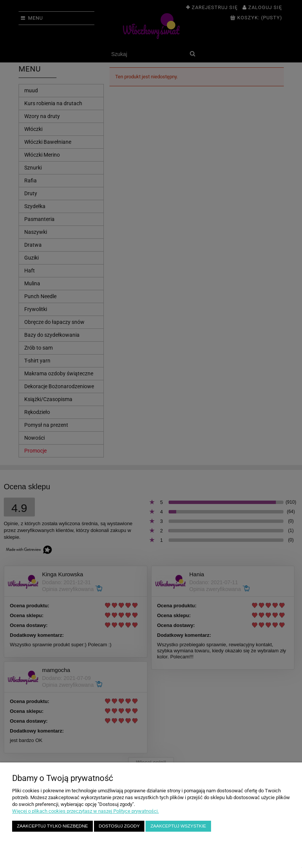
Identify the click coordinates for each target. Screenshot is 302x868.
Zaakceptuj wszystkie (178, 826)
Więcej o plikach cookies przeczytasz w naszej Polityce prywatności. (85, 811)
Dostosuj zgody (119, 826)
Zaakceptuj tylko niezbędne (52, 826)
